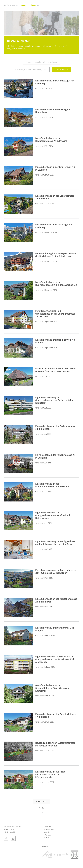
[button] (76, 5)
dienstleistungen (49, 829)
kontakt (46, 838)
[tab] (41, 62)
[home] (21, 5)
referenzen (47, 835)
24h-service (48, 826)
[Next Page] (41, 802)
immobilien (47, 832)
